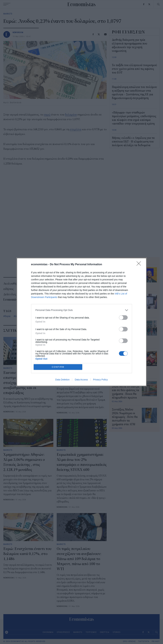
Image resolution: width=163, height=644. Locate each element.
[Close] (140, 289)
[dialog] (82, 322)
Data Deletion (62, 356)
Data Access (81, 356)
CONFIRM (58, 343)
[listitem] (82, 334)
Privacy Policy (100, 356)
